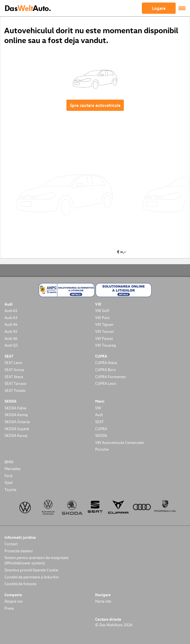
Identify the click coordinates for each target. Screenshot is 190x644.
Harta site (103, 601)
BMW (9, 462)
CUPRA (101, 429)
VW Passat (104, 338)
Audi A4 (11, 324)
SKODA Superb (17, 429)
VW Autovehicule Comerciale (119, 442)
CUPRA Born (106, 370)
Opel (9, 482)
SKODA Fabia (15, 408)
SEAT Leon (13, 363)
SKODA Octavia (17, 422)
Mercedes (13, 469)
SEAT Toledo (15, 390)
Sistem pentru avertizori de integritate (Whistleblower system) (36, 560)
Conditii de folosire (20, 584)
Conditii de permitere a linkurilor (32, 577)
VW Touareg (106, 345)
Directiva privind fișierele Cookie (31, 570)
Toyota (10, 489)
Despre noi (14, 601)
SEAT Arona (14, 370)
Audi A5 (11, 331)
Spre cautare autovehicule (95, 105)
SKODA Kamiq (16, 415)
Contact (11, 544)
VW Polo (102, 317)
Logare (159, 8)
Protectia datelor (19, 551)
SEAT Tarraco (15, 383)
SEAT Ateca (14, 377)
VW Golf (102, 310)
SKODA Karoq (16, 435)
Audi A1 (11, 310)
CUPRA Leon (106, 383)
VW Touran (105, 331)
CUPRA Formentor (111, 377)
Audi (99, 415)
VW (98, 408)
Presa (9, 608)
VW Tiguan (104, 324)
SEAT (99, 422)
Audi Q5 (11, 345)
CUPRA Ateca (106, 363)
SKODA (101, 435)
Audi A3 (11, 317)
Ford (8, 476)
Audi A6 (11, 338)
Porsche (102, 449)
